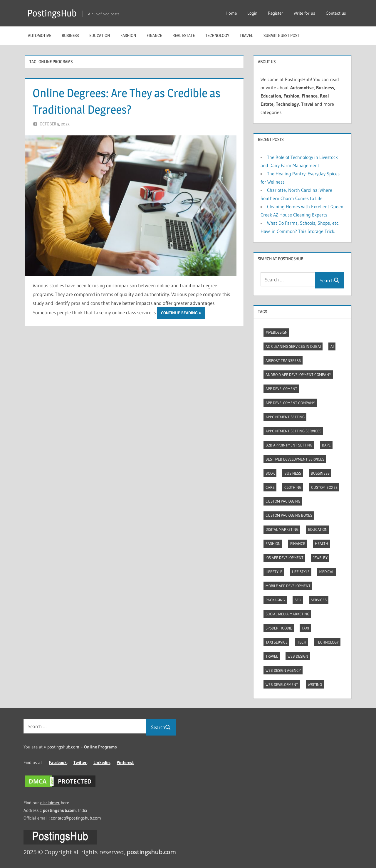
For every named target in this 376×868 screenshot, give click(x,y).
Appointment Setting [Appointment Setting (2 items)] (285, 417)
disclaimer (50, 803)
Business (70, 35)
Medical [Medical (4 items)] (327, 572)
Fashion (128, 35)
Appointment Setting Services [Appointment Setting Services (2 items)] (293, 431)
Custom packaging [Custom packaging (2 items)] (283, 501)
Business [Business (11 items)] (293, 473)
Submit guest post (281, 35)
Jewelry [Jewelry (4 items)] (320, 558)
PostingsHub (52, 13)
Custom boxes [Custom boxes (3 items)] (324, 487)
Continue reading (179, 313)
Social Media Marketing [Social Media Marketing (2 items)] (287, 614)
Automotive (40, 35)
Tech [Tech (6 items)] (302, 642)
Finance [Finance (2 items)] (298, 543)
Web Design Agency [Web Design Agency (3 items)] (283, 670)
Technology (217, 35)
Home (231, 13)
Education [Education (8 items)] (318, 529)
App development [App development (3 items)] (281, 389)
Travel (246, 35)
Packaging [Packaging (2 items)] (275, 600)
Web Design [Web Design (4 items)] (298, 656)
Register (276, 13)
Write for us (304, 13)
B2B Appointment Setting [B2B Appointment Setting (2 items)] (289, 445)
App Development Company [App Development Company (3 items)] (290, 403)
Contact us (336, 13)
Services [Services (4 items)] (319, 600)
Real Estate (184, 35)
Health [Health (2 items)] (322, 543)
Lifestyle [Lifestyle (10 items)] (274, 572)
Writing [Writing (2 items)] (315, 684)
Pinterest (125, 762)
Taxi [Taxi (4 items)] (305, 628)
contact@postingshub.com (76, 818)
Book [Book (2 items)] (270, 473)
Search (330, 280)
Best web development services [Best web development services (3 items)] (295, 459)
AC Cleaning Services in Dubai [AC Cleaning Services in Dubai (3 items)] (293, 346)
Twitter (80, 762)
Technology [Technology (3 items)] (327, 642)
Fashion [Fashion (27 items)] (273, 543)
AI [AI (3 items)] (332, 346)
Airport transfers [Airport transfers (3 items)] (283, 360)
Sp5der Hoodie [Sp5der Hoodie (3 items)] (279, 628)
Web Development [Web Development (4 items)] (282, 684)
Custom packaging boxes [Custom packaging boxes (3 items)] (289, 515)
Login (252, 13)
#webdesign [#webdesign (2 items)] (277, 332)
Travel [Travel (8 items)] (272, 656)
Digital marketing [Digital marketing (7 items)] (282, 529)
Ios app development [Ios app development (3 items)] (284, 558)
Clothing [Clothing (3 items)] (293, 487)
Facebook (58, 762)
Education (100, 35)
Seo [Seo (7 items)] (298, 600)
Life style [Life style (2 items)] (301, 572)
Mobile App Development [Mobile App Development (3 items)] (288, 586)
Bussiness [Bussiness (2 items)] (320, 473)
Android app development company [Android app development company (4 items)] (298, 375)
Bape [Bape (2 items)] (326, 445)
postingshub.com (63, 747)
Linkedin (102, 762)
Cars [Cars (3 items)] (270, 487)
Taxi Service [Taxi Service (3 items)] (277, 642)
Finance (154, 35)
